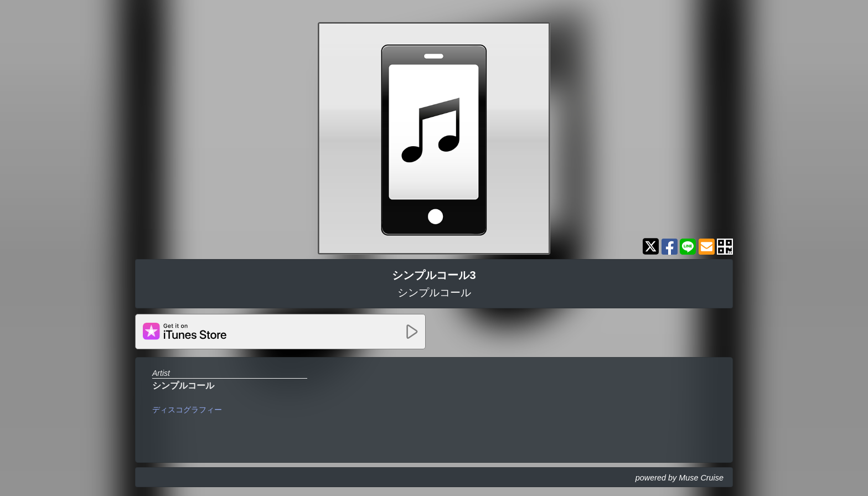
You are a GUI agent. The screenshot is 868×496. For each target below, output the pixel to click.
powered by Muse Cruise (680, 478)
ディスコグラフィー (187, 410)
